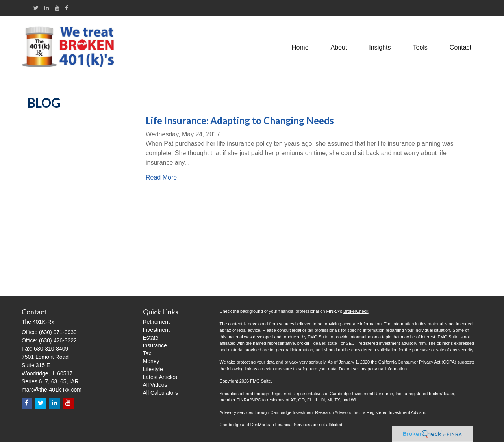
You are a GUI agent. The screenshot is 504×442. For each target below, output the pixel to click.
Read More (161, 177)
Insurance (155, 345)
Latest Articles (160, 377)
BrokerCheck (356, 311)
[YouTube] (57, 8)
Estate (151, 338)
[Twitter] (36, 8)
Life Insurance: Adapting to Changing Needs (240, 120)
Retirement (156, 322)
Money (151, 361)
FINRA (243, 400)
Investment (156, 330)
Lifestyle (153, 369)
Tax (147, 353)
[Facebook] (67, 8)
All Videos (155, 385)
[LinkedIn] (46, 8)
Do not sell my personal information (373, 369)
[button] (339, 48)
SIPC (256, 400)
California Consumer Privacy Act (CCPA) (417, 362)
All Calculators (160, 393)
